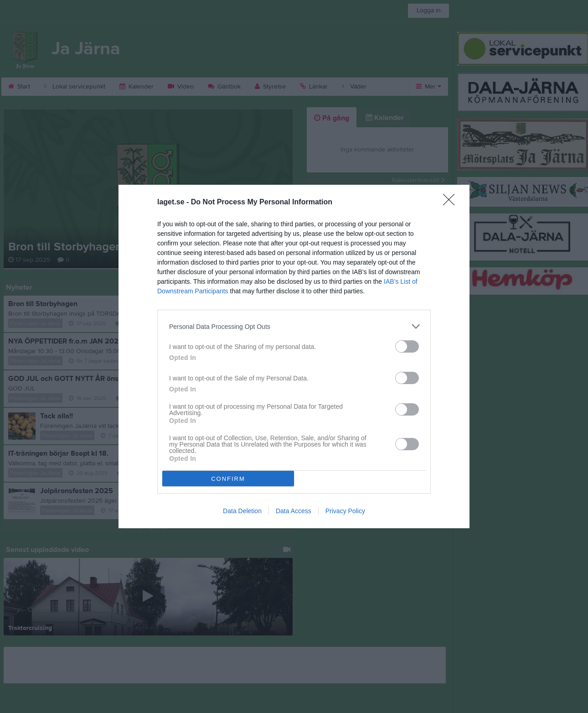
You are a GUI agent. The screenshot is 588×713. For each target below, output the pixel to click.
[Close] (452, 203)
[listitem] (294, 326)
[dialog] (294, 356)
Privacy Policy (345, 511)
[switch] (407, 346)
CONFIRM (228, 479)
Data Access (294, 511)
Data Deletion (242, 511)
